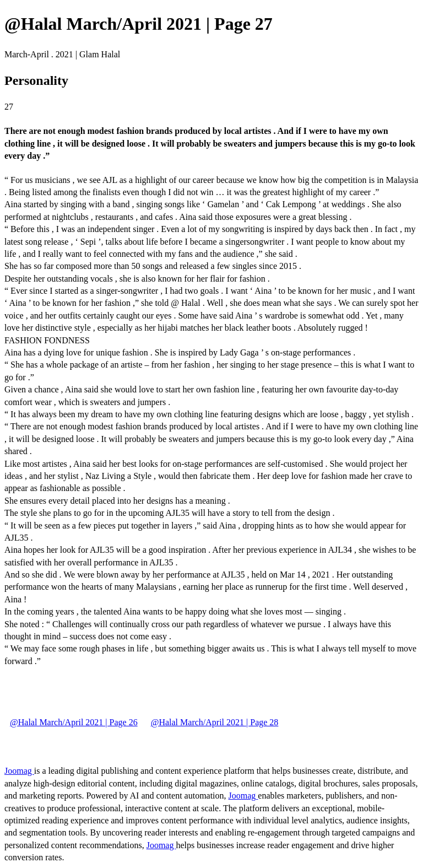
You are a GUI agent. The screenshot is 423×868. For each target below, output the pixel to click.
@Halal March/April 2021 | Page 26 (74, 722)
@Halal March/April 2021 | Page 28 (215, 722)
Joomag (19, 771)
